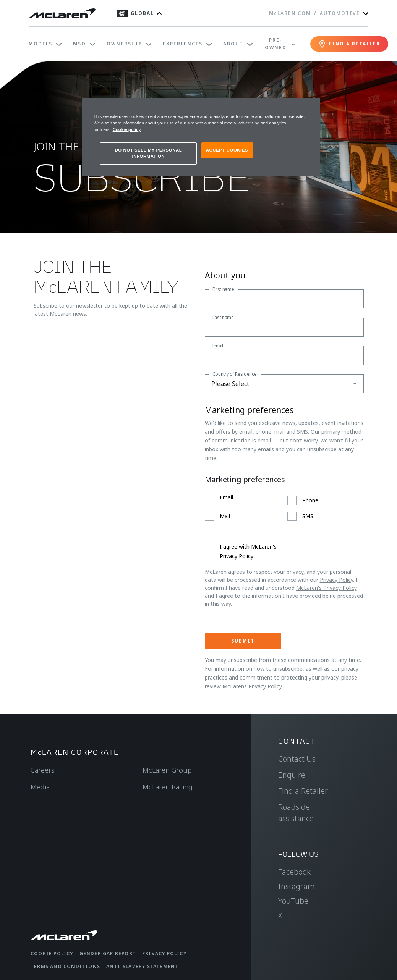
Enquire (292, 775)
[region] (201, 137)
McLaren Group (167, 770)
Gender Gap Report (108, 953)
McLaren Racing (168, 787)
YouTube (293, 901)
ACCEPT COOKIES (227, 150)
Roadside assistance (296, 813)
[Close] (309, 107)
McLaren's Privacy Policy (327, 588)
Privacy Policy (336, 580)
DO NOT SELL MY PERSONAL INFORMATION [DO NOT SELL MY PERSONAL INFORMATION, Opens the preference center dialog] (149, 153)
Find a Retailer (303, 791)
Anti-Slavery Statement (142, 966)
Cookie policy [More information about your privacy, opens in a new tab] (127, 129)
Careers (43, 770)
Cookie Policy (52, 953)
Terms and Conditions (65, 966)
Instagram (297, 886)
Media (40, 787)
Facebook (294, 872)
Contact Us (297, 759)
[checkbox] (284, 507)
